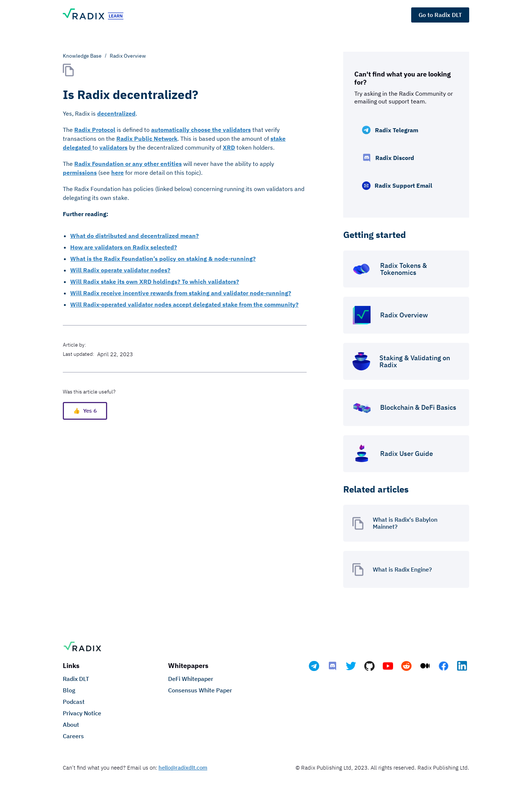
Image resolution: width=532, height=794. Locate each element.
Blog (69, 690)
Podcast (74, 702)
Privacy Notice (82, 713)
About (71, 725)
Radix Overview (128, 56)
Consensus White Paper (200, 690)
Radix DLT (76, 679)
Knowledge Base (82, 56)
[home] (103, 15)
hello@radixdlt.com (183, 768)
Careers (73, 736)
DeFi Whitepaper (191, 679)
